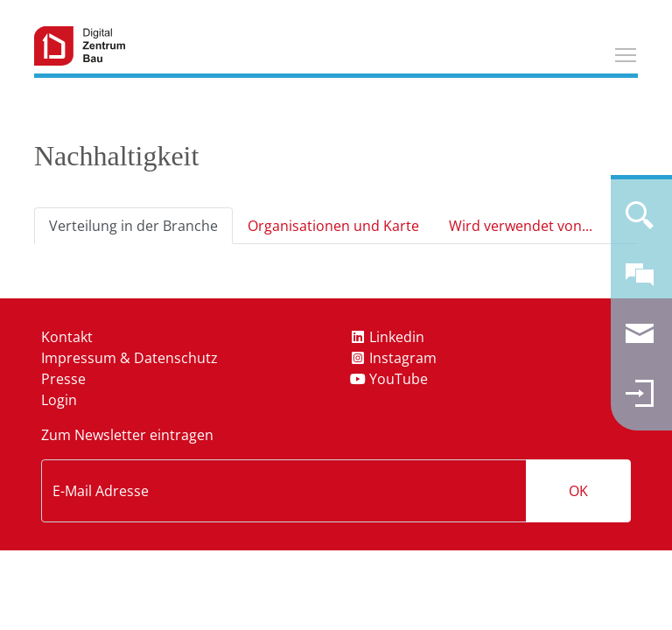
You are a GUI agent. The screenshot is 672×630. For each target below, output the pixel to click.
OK (578, 491)
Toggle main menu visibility (626, 52)
